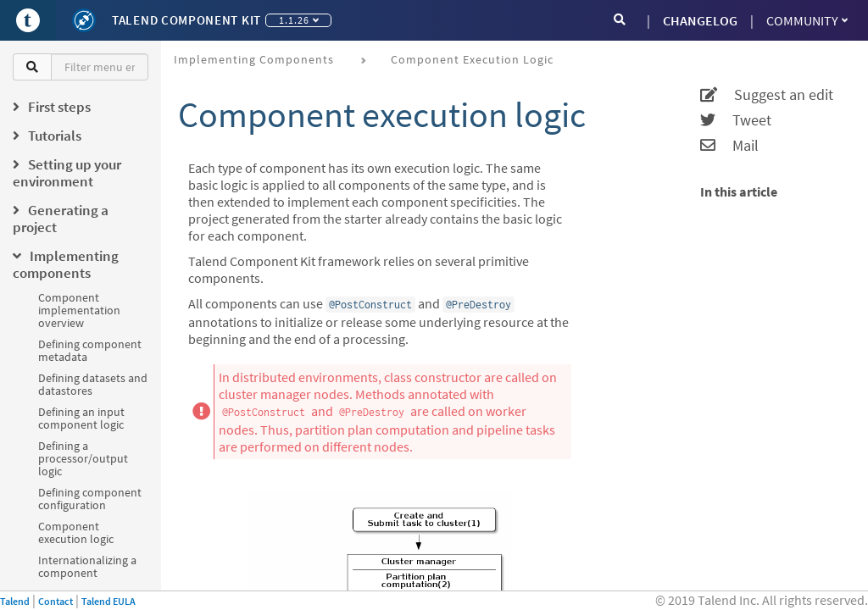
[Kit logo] (84, 20)
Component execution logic (76, 532)
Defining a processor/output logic (83, 458)
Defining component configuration (90, 499)
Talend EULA (108, 601)
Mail (729, 146)
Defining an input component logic (81, 418)
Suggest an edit (767, 95)
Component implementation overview (79, 310)
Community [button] (807, 20)
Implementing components (254, 59)
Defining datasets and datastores (93, 384)
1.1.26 (299, 20)
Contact (56, 601)
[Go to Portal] (28, 20)
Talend (15, 601)
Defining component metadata (90, 350)
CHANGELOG (700, 20)
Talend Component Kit (186, 20)
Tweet (736, 120)
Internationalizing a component (87, 566)
